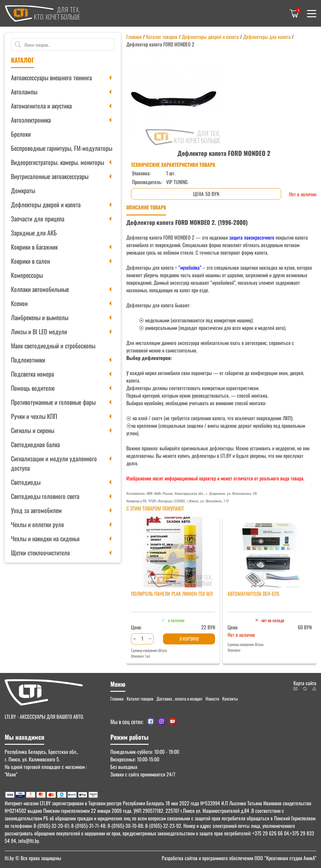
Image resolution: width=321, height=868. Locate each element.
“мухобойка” (190, 267)
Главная (134, 37)
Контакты (230, 699)
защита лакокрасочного (251, 237)
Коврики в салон (30, 261)
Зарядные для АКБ (34, 233)
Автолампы (24, 92)
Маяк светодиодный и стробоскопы (53, 346)
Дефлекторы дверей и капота (46, 204)
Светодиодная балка (35, 444)
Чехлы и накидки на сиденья (45, 538)
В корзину (189, 639)
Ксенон (19, 303)
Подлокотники (28, 360)
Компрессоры (27, 275)
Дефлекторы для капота (267, 37)
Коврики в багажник (34, 247)
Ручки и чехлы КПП (34, 416)
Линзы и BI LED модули (39, 331)
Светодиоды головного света (45, 496)
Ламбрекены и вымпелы (40, 317)
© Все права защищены (33, 858)
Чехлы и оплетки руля (37, 524)
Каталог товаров (162, 37)
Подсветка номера (32, 374)
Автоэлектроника (31, 120)
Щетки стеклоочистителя (40, 553)
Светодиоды (26, 482)
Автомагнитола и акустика (41, 106)
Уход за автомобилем (36, 510)
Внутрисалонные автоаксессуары (50, 176)
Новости (212, 699)
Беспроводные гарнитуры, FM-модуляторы (62, 148)
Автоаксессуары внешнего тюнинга (51, 77)
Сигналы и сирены (33, 430)
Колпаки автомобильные (40, 289)
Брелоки (21, 134)
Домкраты (23, 190)
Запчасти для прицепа (38, 219)
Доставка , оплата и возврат (179, 699)
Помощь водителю (33, 388)
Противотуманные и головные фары (53, 402)
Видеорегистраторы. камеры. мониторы (58, 162)
